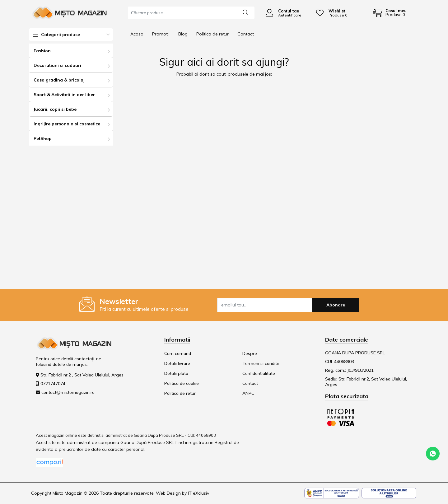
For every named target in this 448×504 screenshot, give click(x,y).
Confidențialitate (259, 373)
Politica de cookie (182, 383)
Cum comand (178, 353)
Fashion (42, 51)
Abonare (336, 305)
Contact (246, 34)
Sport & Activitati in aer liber (64, 95)
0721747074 (53, 384)
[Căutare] (245, 12)
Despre (250, 353)
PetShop (43, 138)
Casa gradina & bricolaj (59, 80)
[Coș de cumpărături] (390, 13)
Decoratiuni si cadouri (57, 65)
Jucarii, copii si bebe (55, 109)
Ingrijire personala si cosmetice (67, 124)
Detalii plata (176, 373)
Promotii (161, 34)
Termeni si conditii (261, 363)
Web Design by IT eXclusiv (182, 493)
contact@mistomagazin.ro (68, 392)
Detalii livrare (177, 363)
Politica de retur (212, 34)
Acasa (137, 34)
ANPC (248, 393)
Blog (183, 34)
